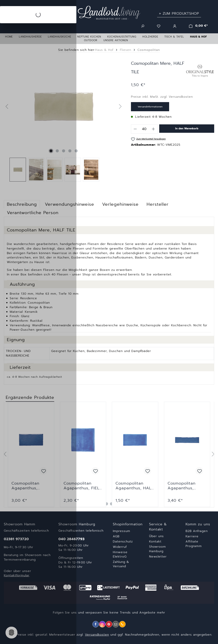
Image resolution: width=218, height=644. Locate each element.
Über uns (156, 536)
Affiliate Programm (194, 544)
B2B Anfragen (197, 531)
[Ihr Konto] (175, 26)
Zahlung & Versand (121, 564)
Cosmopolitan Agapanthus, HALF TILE (135, 486)
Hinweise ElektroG (120, 554)
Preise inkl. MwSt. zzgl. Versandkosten (162, 97)
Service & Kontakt (158, 527)
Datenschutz (123, 542)
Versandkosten (97, 635)
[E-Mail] (116, 624)
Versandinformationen (150, 107)
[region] (109, 454)
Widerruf (120, 547)
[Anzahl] (144, 129)
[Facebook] (96, 624)
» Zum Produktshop (179, 14)
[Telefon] (122, 624)
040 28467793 (71, 539)
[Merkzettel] (159, 26)
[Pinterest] (109, 624)
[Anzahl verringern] (135, 129)
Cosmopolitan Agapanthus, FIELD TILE (83, 486)
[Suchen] (143, 26)
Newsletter (158, 557)
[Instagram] (102, 624)
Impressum (122, 531)
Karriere (192, 536)
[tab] (120, 204)
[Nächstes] (120, 107)
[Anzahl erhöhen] (153, 129)
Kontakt (155, 542)
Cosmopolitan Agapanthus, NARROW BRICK (184, 486)
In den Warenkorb (187, 128)
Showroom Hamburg (157, 549)
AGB (116, 536)
